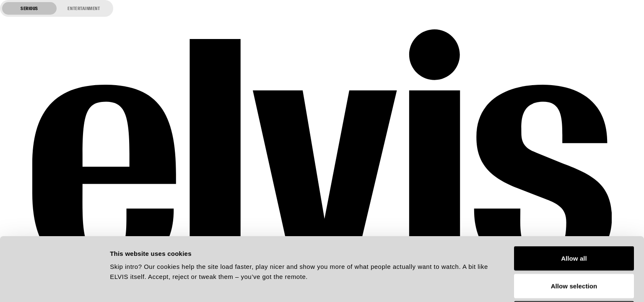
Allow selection (574, 226)
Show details (440, 285)
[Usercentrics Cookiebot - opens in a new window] (54, 286)
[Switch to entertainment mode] (57, 8)
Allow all (574, 199)
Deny (574, 254)
